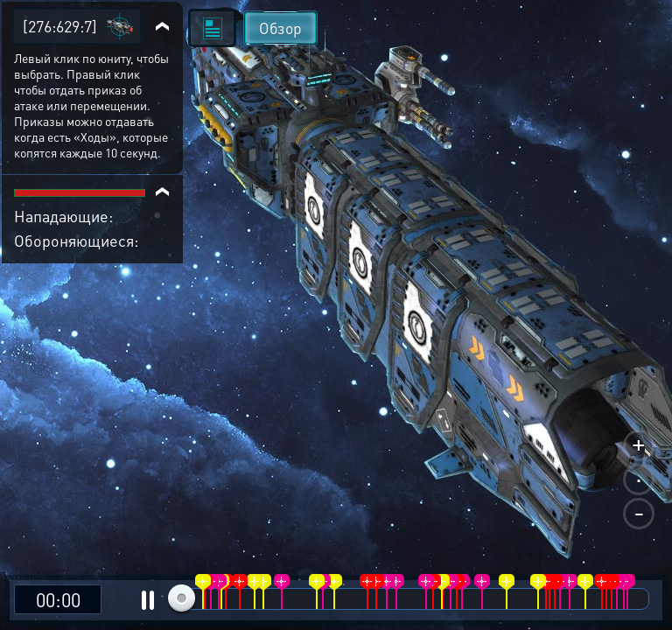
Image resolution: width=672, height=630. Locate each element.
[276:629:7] (60, 26)
